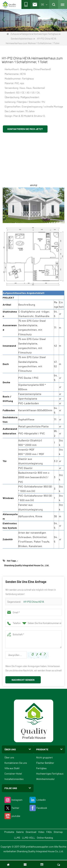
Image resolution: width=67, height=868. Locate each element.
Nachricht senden (23, 680)
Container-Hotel (13, 774)
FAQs (49, 832)
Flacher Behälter (45, 763)
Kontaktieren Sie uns (16, 763)
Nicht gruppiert (45, 757)
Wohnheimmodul (45, 779)
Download (31, 832)
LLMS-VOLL (29, 838)
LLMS (17, 838)
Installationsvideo (14, 779)
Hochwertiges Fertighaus (46, 34)
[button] (29, 28)
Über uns (9, 757)
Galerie (20, 832)
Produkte (9, 832)
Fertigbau (42, 768)
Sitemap (58, 832)
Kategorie (26, 34)
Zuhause (13, 34)
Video (41, 832)
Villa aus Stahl (12, 768)
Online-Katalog (45, 838)
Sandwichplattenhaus (22, 39)
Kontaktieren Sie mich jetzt (25, 129)
